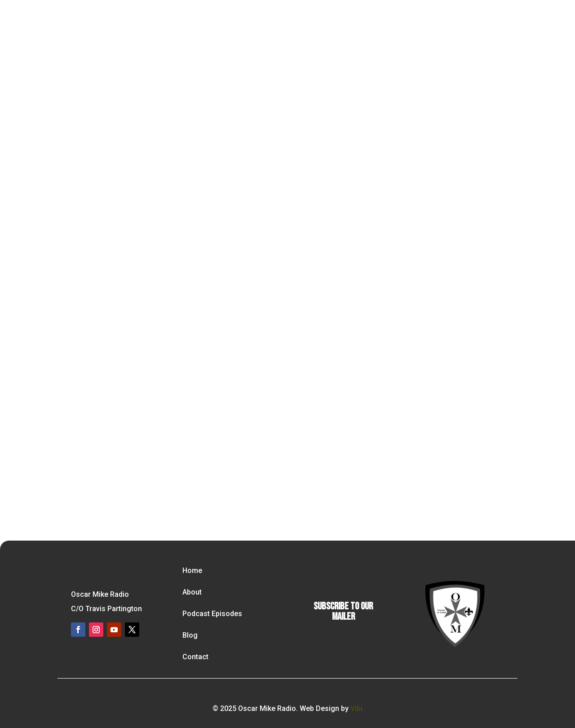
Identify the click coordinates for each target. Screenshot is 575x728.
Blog (190, 635)
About (192, 592)
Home (192, 570)
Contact (195, 657)
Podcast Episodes (212, 614)
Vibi (356, 708)
